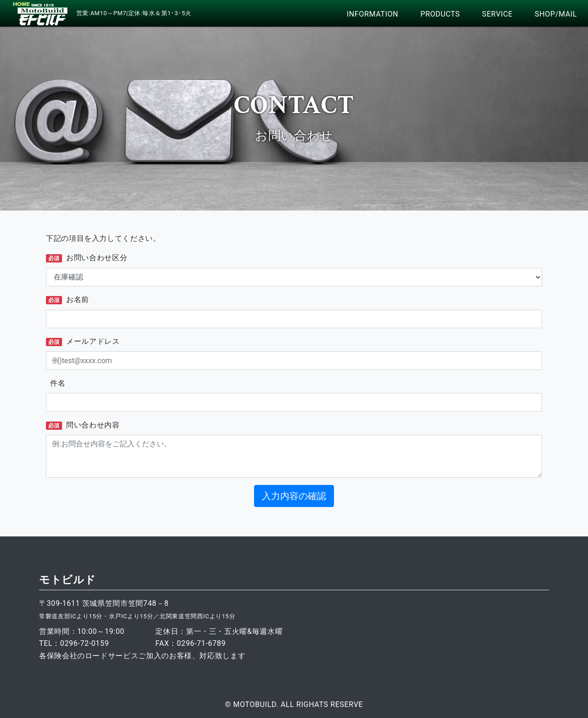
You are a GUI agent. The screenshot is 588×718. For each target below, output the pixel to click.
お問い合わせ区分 (87, 258)
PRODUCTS (440, 14)
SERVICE (497, 14)
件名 (56, 383)
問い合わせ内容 (83, 425)
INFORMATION (373, 14)
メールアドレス (83, 342)
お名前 (68, 300)
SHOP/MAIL (556, 14)
